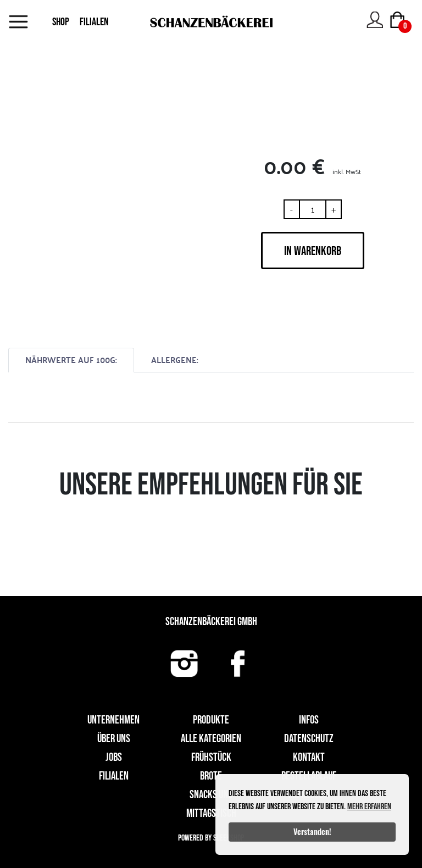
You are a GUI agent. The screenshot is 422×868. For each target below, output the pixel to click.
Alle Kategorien (211, 739)
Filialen (114, 776)
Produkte (211, 720)
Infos (309, 720)
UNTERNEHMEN (113, 720)
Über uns (114, 739)
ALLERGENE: (175, 360)
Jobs (114, 757)
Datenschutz (309, 739)
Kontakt (309, 757)
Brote (211, 776)
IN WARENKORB (313, 251)
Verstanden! (312, 831)
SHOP (61, 22)
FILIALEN (94, 22)
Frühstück (211, 757)
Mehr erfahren (369, 807)
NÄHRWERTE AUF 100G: (71, 360)
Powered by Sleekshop (211, 838)
